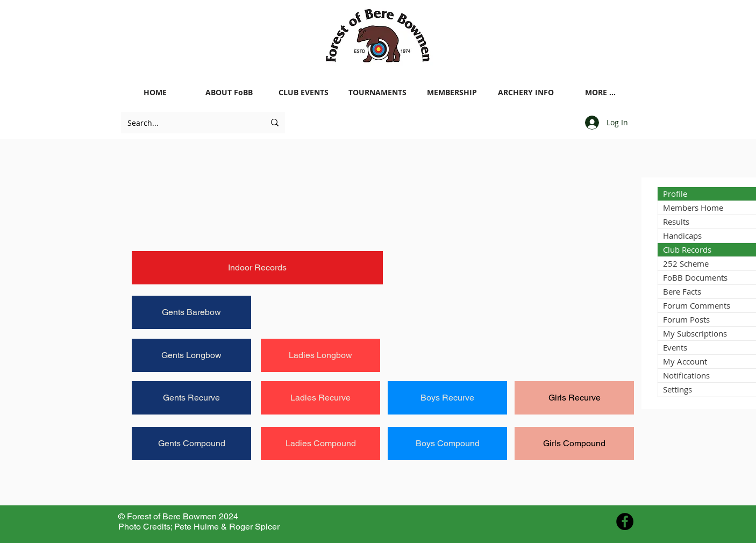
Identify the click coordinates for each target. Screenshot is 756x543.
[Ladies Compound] (320, 444)
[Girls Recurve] (574, 398)
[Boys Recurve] (447, 398)
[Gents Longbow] (191, 355)
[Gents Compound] (191, 444)
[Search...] (188, 123)
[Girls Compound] (574, 444)
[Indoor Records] (257, 268)
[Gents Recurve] (191, 398)
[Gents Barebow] (191, 312)
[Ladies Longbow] (320, 355)
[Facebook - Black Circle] (625, 521)
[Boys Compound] (447, 444)
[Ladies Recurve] (320, 398)
